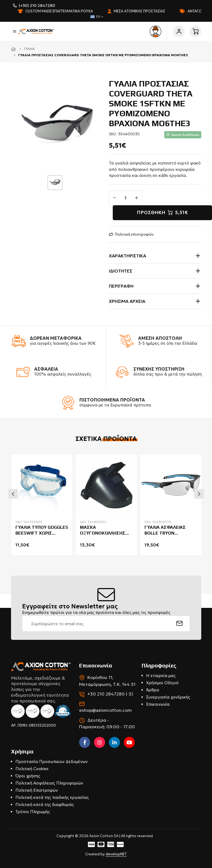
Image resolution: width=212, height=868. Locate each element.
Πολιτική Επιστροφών (37, 790)
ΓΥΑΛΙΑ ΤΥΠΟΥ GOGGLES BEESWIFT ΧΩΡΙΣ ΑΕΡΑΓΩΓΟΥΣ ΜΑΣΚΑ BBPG (42, 530)
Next (199, 494)
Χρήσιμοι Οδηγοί (162, 683)
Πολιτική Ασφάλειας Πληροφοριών (49, 783)
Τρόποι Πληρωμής (33, 812)
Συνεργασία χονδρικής (168, 697)
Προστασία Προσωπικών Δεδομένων (52, 761)
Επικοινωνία (158, 704)
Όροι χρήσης (28, 776)
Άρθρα (153, 690)
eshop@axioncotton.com (105, 710)
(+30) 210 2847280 (37, 6)
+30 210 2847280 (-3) (110, 694)
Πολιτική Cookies (32, 769)
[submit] (180, 624)
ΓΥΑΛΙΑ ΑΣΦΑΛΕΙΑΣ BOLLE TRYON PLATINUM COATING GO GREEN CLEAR (170, 530)
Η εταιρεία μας (161, 676)
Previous (13, 494)
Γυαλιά (29, 49)
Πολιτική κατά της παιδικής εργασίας (52, 797)
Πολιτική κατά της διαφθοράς (45, 804)
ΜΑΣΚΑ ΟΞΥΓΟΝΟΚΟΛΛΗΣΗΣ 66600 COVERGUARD (103, 530)
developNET (116, 854)
